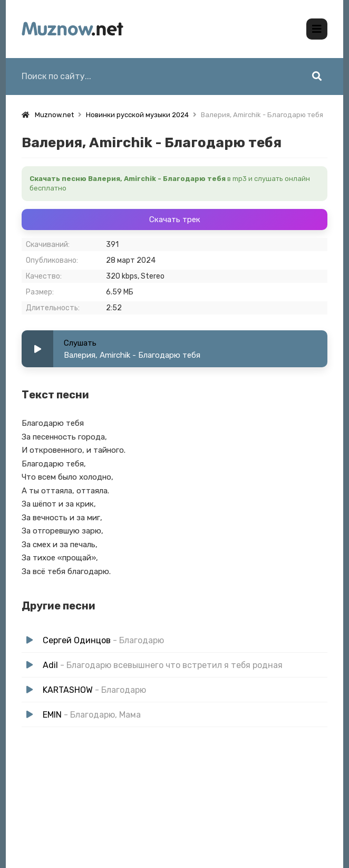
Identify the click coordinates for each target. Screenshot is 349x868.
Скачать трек (175, 220)
